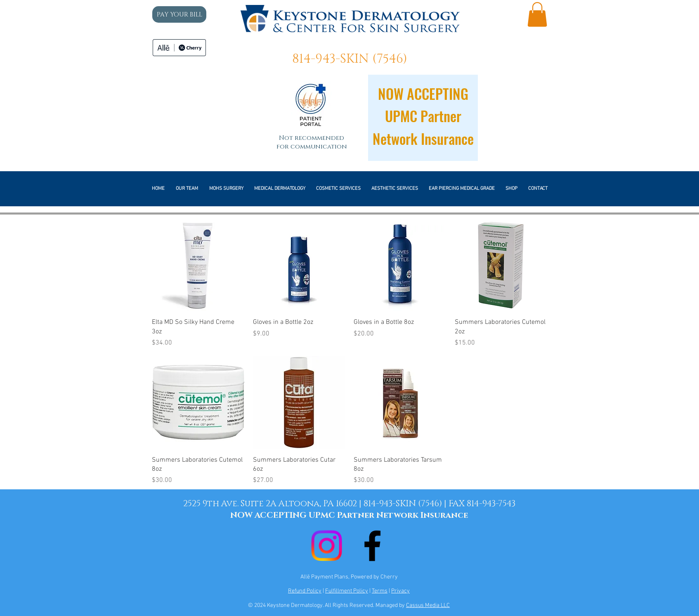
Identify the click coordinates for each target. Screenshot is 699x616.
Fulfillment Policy (347, 591)
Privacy (400, 591)
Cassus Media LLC (428, 605)
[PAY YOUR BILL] (179, 14)
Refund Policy (305, 591)
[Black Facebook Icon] (372, 546)
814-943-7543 (491, 504)
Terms (380, 591)
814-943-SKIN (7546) (350, 59)
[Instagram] (327, 546)
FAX (458, 504)
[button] (537, 14)
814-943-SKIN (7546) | (406, 504)
